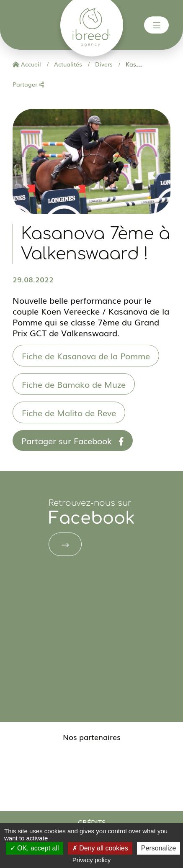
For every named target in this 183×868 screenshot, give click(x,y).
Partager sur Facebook (73, 440)
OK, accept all (35, 848)
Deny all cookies (100, 848)
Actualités (67, 64)
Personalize (159, 848)
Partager (28, 84)
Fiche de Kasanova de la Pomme (86, 356)
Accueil (27, 64)
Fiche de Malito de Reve (69, 412)
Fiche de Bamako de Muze (74, 384)
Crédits (92, 822)
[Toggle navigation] (157, 25)
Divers (103, 64)
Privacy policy (92, 860)
